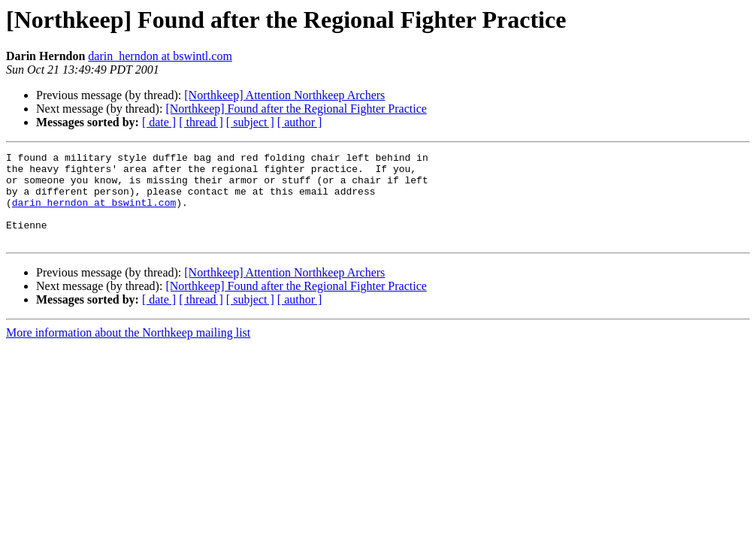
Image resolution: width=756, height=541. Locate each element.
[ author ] (300, 122)
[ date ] (159, 122)
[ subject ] (250, 122)
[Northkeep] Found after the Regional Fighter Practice (296, 109)
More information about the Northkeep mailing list (128, 351)
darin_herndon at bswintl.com (160, 56)
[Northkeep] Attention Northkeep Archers (284, 95)
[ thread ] (201, 122)
